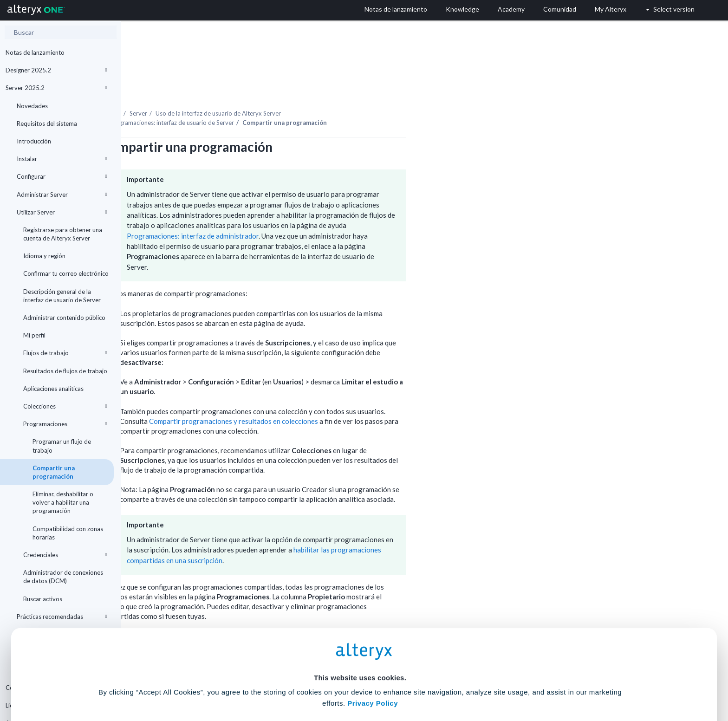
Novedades (32, 106)
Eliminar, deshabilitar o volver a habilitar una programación (63, 502)
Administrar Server (62, 195)
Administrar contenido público (64, 318)
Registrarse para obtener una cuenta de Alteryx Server (63, 234)
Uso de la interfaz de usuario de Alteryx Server (339, 88)
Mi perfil (34, 335)
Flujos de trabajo (65, 353)
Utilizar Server (62, 212)
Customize (435, 680)
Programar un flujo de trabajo (62, 446)
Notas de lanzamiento (35, 52)
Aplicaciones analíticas (53, 389)
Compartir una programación (54, 472)
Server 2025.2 (56, 88)
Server (260, 88)
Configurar (62, 176)
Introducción (34, 141)
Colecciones (65, 406)
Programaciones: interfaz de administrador (314, 210)
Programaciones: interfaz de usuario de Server (293, 97)
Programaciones (65, 424)
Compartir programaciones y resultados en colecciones (355, 396)
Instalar (62, 159)
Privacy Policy (373, 627)
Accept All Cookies (294, 680)
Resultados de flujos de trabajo (65, 371)
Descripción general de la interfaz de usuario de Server (62, 296)
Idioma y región (44, 256)
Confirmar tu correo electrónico (66, 273)
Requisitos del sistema (47, 123)
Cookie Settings (360, 653)
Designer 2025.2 (56, 70)
